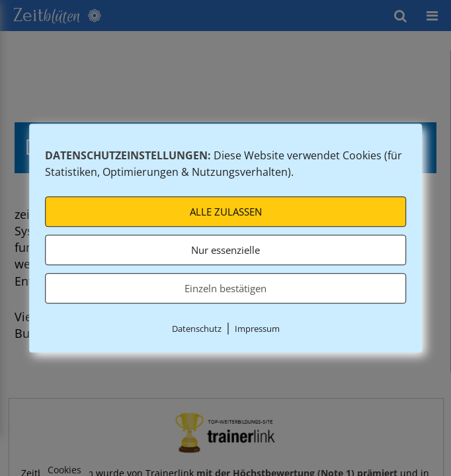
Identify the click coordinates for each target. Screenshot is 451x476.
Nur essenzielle (225, 251)
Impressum (257, 329)
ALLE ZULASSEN (226, 212)
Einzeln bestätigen (225, 289)
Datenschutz (197, 329)
